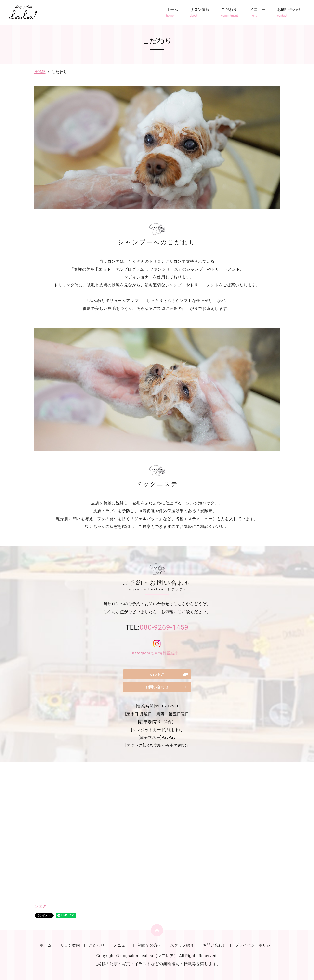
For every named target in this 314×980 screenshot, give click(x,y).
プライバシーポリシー (255, 945)
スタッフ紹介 (182, 945)
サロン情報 (200, 13)
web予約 (157, 674)
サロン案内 (70, 945)
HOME (40, 72)
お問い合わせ (289, 13)
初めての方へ (150, 945)
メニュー (258, 13)
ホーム (172, 13)
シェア (41, 906)
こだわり (230, 13)
